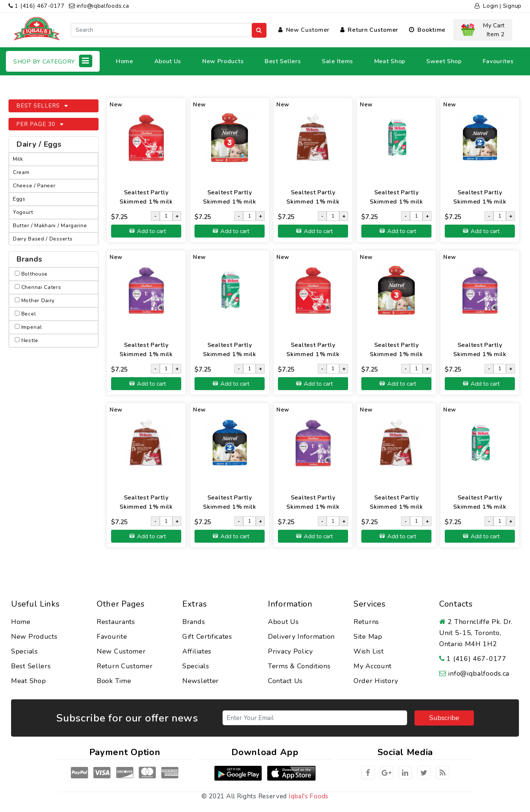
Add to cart (152, 231)
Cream (21, 172)
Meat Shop (390, 61)
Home (125, 61)
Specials (25, 651)
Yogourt (23, 212)
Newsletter (201, 681)
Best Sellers (283, 61)
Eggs (19, 199)
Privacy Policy (290, 651)
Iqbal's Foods (309, 796)
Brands (194, 622)
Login (486, 6)
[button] (483, 30)
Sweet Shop (444, 61)
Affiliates (197, 651)
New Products (223, 61)
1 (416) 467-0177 (37, 6)
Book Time (114, 681)
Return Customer (369, 30)
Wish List (369, 651)
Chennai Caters (38, 287)
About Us (168, 61)
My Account (373, 666)
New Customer (304, 30)
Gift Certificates (207, 637)
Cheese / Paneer (34, 186)
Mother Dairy (35, 301)
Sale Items (338, 61)
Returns (366, 622)
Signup (512, 6)
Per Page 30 (37, 124)
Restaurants (116, 622)
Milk (18, 159)
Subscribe (444, 718)
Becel (25, 314)
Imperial (28, 327)
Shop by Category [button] (53, 61)
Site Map (368, 637)
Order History (376, 681)
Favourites (498, 61)
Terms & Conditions (299, 666)
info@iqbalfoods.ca (99, 6)
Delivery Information (301, 637)
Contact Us (285, 681)
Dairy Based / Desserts (43, 239)
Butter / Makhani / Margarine (50, 226)
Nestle (27, 340)
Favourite (112, 637)
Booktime (427, 30)
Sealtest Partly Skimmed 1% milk (146, 197)
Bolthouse (31, 274)
